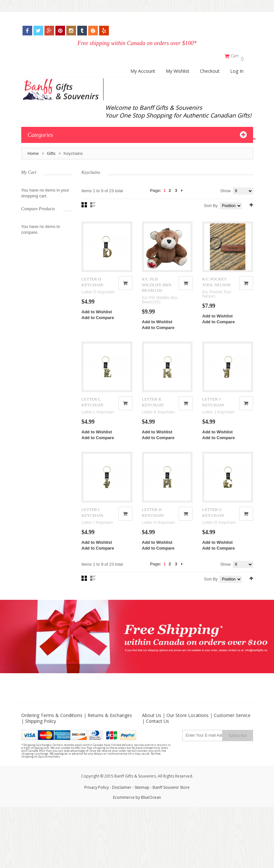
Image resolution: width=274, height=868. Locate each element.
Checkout (210, 68)
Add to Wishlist (97, 315)
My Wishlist (178, 68)
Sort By (211, 203)
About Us (152, 730)
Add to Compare (98, 321)
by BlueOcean (148, 812)
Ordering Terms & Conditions (52, 730)
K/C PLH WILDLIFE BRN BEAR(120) (157, 288)
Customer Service (232, 730)
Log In (237, 68)
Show (226, 188)
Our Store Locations (188, 730)
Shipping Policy (41, 736)
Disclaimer (122, 802)
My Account (143, 68)
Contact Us (157, 736)
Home (33, 151)
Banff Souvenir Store (171, 802)
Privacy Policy (97, 802)
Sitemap (142, 802)
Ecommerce (124, 812)
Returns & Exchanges (110, 730)
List (93, 202)
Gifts (51, 151)
